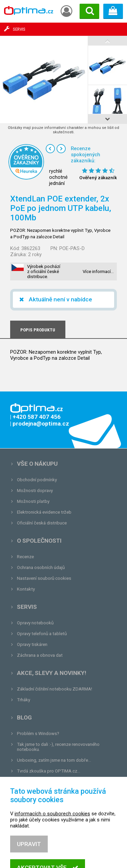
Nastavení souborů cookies (44, 578)
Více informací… (98, 272)
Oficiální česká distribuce (42, 523)
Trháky (24, 700)
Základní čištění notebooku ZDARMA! (55, 689)
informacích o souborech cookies (52, 842)
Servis (27, 607)
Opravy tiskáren (32, 644)
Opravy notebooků (35, 623)
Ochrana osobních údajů (41, 567)
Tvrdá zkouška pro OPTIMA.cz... (49, 771)
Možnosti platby (33, 501)
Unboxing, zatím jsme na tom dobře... (54, 760)
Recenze (25, 557)
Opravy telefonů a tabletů (42, 634)
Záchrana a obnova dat (40, 655)
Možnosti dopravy (35, 491)
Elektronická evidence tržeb (44, 512)
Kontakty (26, 589)
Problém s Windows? (38, 734)
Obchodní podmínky (37, 480)
